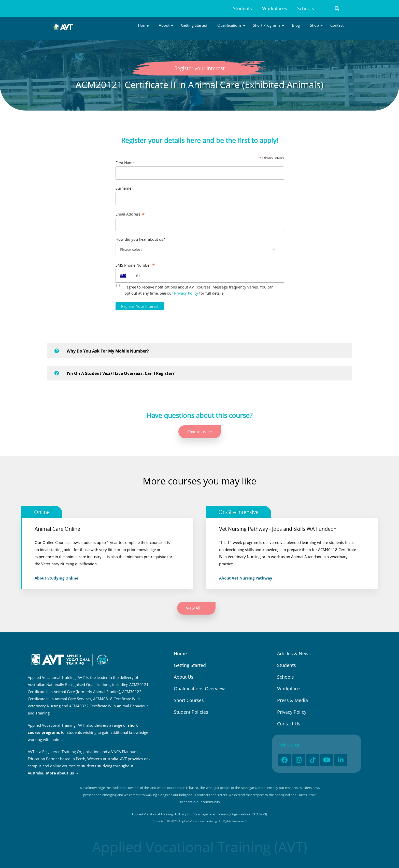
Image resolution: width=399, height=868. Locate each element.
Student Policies (191, 712)
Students (243, 8)
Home (180, 653)
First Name (125, 163)
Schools (306, 8)
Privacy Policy (186, 293)
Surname (123, 188)
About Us (184, 677)
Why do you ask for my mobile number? (108, 351)
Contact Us (289, 724)
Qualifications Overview (199, 689)
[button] (337, 9)
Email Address (130, 214)
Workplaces (275, 8)
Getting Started (190, 665)
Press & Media (293, 700)
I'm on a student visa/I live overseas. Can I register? (121, 373)
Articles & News (294, 653)
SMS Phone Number (135, 265)
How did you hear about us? (140, 239)
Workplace (288, 689)
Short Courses (189, 700)
